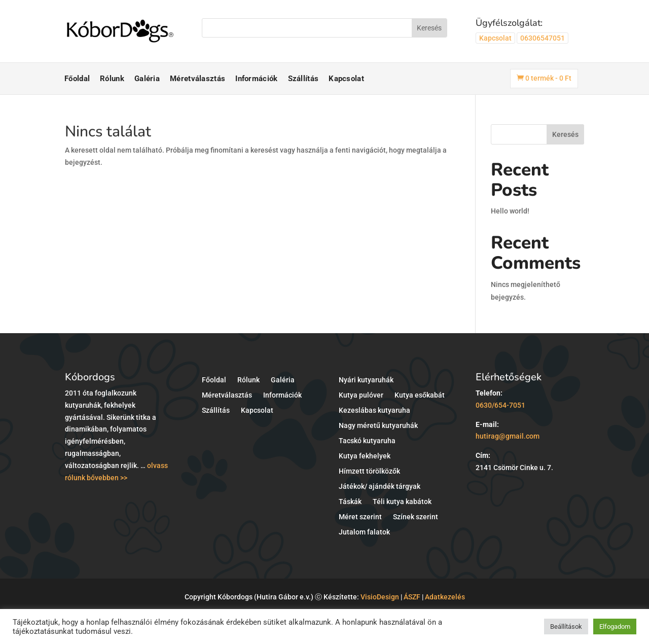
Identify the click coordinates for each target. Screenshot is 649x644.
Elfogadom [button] (615, 627)
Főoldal (77, 79)
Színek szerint (416, 517)
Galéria (147, 79)
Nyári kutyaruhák (366, 380)
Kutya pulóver (361, 395)
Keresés (565, 134)
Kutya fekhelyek (365, 456)
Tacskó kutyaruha (367, 441)
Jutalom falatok (364, 532)
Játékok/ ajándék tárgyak (380, 487)
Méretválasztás (197, 79)
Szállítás (303, 79)
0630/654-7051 (500, 405)
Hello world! (510, 211)
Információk (256, 79)
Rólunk (112, 79)
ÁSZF (412, 597)
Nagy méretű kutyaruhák (378, 426)
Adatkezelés (445, 597)
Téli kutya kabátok (402, 502)
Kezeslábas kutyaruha (374, 410)
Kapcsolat (495, 38)
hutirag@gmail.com (508, 436)
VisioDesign (380, 597)
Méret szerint (360, 517)
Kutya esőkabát (420, 395)
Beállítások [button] (566, 627)
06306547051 (543, 38)
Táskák (350, 502)
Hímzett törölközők (369, 471)
